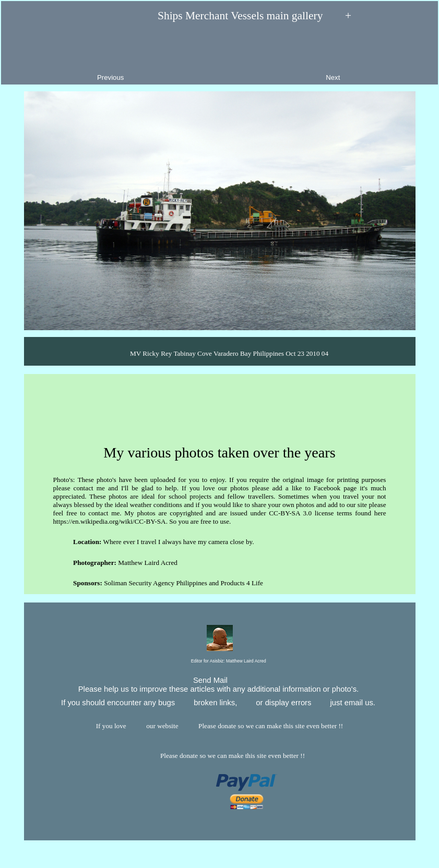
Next (377, 56)
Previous (67, 56)
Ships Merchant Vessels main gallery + (219, 16)
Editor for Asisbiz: (219, 661)
